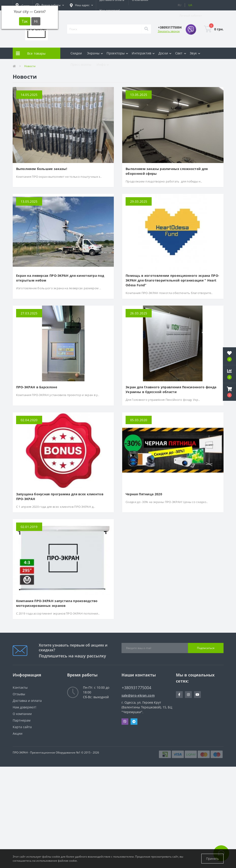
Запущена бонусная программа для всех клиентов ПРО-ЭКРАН (60, 496)
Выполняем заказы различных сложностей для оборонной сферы (167, 171)
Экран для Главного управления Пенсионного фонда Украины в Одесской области (171, 389)
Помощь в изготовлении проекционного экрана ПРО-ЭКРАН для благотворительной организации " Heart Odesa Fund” (172, 280)
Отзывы (19, 694)
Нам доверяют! (110, 10)
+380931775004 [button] (136, 688)
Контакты (20, 687)
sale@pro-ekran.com (138, 695)
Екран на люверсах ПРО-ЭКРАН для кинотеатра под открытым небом (60, 278)
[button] (50, 5)
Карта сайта (22, 727)
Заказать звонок (169, 31)
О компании (22, 714)
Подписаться (206, 648)
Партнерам (22, 720)
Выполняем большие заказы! (42, 169)
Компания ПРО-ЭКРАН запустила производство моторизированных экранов (57, 603)
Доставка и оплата (27, 701)
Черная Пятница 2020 (144, 494)
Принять (212, 859)
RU (180, 5)
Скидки (76, 53)
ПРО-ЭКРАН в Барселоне (37, 387)
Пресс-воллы (81, 64)
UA (190, 5)
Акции (18, 733)
